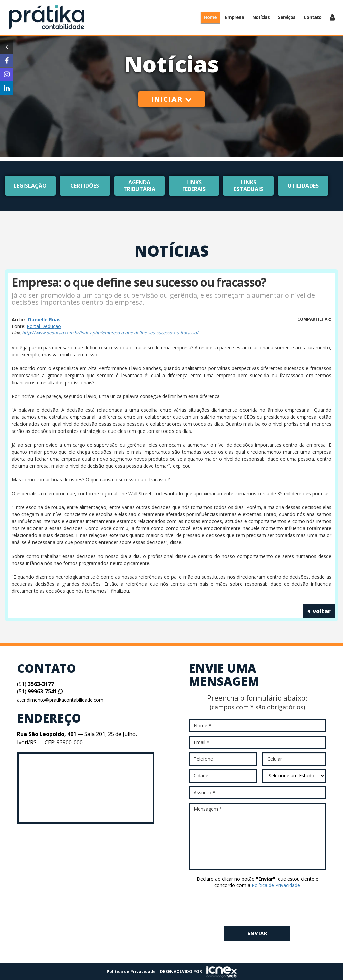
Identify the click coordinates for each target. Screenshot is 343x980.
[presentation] (257, 908)
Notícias (261, 17)
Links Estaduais (248, 186)
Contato (313, 17)
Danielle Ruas (44, 319)
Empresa (234, 17)
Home (210, 17)
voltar (319, 611)
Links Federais (194, 186)
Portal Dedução (44, 326)
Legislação (30, 186)
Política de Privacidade (276, 885)
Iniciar (172, 99)
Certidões (85, 186)
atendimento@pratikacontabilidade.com (60, 700)
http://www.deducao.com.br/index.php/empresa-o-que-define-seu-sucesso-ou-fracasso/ (110, 333)
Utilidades (303, 186)
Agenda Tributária (139, 186)
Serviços (287, 17)
